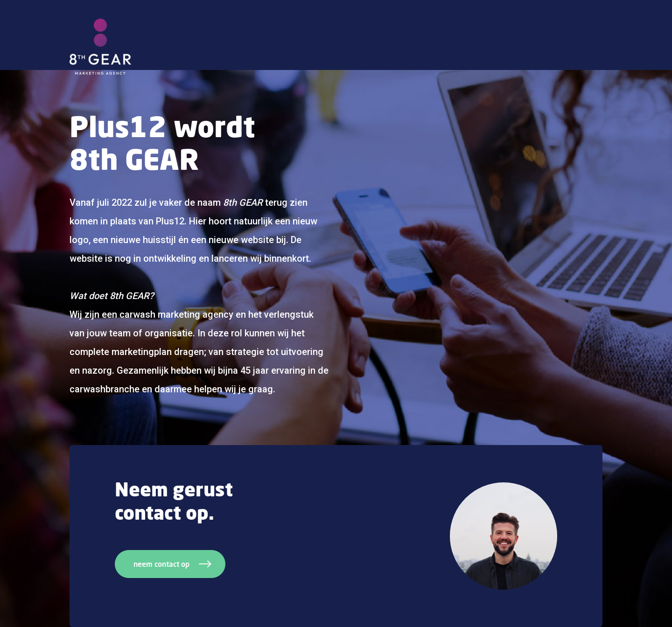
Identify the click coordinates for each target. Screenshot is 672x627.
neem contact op (172, 564)
